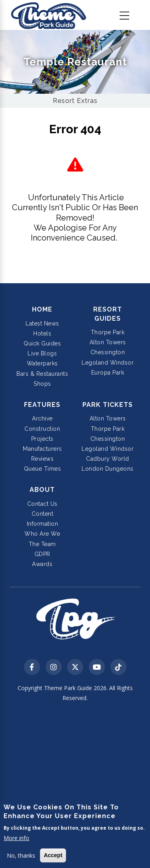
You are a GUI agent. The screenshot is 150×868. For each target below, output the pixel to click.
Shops (42, 384)
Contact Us (42, 504)
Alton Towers (108, 342)
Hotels (42, 333)
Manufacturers (42, 449)
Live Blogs (42, 353)
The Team (42, 544)
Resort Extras (75, 101)
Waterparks (42, 363)
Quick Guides (42, 343)
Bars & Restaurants (42, 374)
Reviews (43, 459)
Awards (42, 564)
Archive (42, 418)
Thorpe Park (108, 332)
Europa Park (108, 373)
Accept (53, 855)
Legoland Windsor (108, 363)
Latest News (42, 324)
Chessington (108, 352)
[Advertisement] (75, 786)
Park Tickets (108, 405)
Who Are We (42, 534)
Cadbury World (108, 459)
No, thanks (21, 855)
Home (42, 309)
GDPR (42, 554)
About (42, 490)
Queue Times (43, 469)
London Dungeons (108, 469)
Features (42, 405)
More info (16, 838)
